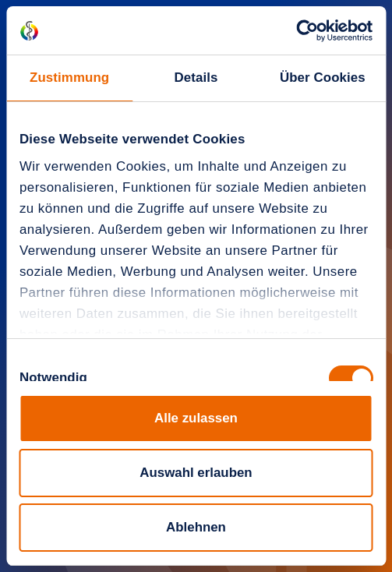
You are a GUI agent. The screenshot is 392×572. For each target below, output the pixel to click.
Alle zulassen (196, 418)
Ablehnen (196, 527)
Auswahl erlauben (196, 473)
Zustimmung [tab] (69, 78)
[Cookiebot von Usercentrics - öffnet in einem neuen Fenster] (304, 31)
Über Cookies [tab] (323, 78)
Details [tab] (196, 78)
